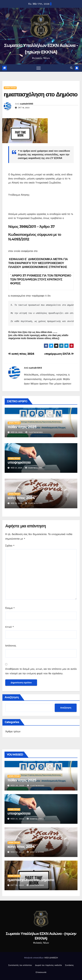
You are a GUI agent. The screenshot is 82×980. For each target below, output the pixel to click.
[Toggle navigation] (39, 68)
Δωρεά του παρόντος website (48, 965)
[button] (71, 68)
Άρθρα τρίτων (10, 88)
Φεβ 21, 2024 (17, 819)
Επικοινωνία (41, 972)
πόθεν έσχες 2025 (22, 427)
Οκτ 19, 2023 (17, 885)
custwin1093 (26, 104)
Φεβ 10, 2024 (17, 852)
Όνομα (10, 608)
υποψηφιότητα (19, 462)
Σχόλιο (10, 546)
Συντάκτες (69, 965)
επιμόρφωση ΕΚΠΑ (59, 354)
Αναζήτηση (12, 697)
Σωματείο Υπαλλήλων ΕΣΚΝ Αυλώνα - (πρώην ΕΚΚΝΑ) (41, 936)
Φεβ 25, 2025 (17, 786)
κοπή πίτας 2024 (21, 354)
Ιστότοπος (11, 646)
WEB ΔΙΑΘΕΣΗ (51, 958)
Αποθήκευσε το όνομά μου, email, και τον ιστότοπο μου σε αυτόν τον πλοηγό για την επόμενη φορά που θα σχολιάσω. (41, 671)
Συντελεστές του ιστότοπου (20, 965)
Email (10, 627)
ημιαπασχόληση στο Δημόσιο (41, 94)
